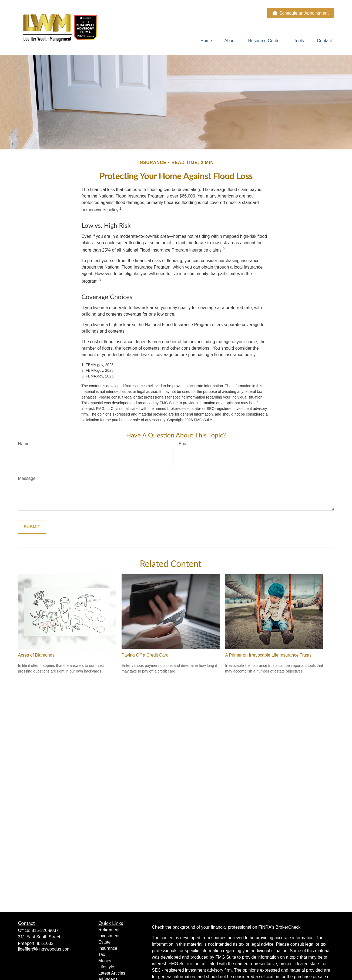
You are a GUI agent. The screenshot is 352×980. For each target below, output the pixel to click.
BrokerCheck (288, 927)
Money (105, 961)
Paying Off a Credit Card (145, 655)
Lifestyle (106, 967)
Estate (104, 942)
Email (184, 444)
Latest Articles (112, 973)
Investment (109, 936)
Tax (102, 954)
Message (27, 478)
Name (24, 444)
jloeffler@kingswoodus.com (44, 949)
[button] (206, 41)
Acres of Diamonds (36, 655)
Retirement (109, 930)
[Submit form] (32, 527)
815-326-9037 (45, 930)
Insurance (108, 948)
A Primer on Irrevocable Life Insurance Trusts (268, 655)
